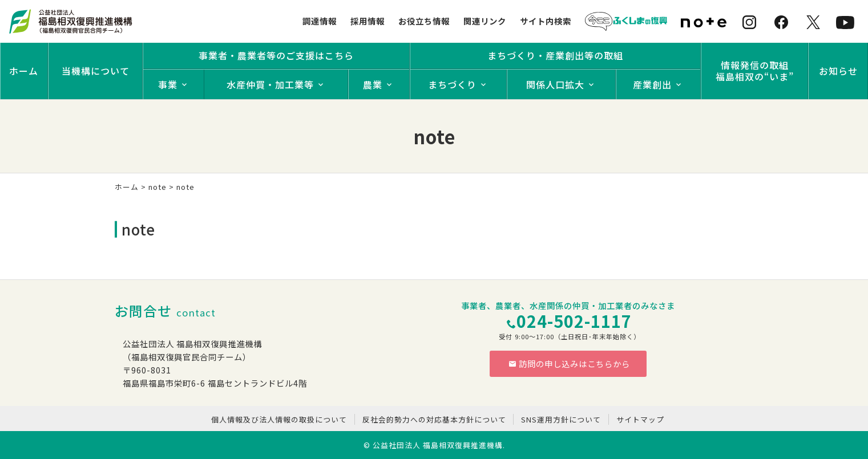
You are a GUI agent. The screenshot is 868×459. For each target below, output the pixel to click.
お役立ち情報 (424, 21)
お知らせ (838, 71)
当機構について (96, 71)
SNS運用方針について (561, 419)
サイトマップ (640, 419)
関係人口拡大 (555, 84)
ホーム (24, 71)
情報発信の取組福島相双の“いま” (755, 71)
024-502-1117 (574, 321)
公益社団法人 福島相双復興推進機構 (438, 445)
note (158, 187)
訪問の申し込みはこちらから (570, 363)
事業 (168, 84)
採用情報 (368, 21)
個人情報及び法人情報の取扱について (279, 419)
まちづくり (452, 84)
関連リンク (485, 21)
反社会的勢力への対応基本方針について (434, 419)
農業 (373, 84)
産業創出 (652, 84)
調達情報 (320, 21)
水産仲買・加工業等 (270, 84)
